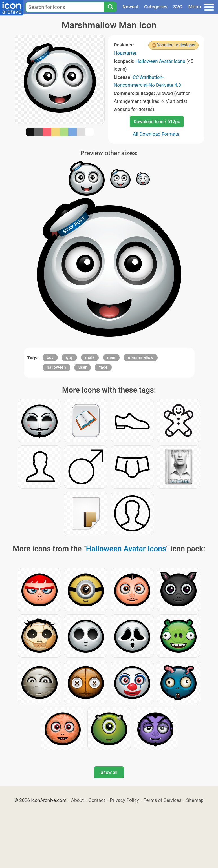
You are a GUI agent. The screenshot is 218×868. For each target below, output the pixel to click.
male (90, 357)
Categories (156, 7)
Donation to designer (176, 45)
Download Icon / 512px (157, 122)
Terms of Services (162, 800)
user (82, 367)
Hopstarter (125, 53)
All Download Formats (156, 134)
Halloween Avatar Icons (160, 61)
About (77, 800)
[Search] (110, 7)
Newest (130, 7)
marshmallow (141, 357)
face (103, 367)
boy (50, 357)
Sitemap (195, 800)
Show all (109, 772)
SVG (178, 7)
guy (69, 357)
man (111, 357)
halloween (56, 367)
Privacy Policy (124, 800)
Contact (97, 800)
